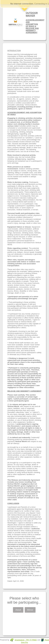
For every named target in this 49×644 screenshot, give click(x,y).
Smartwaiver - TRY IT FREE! (26, 640)
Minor (30, 610)
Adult (18, 610)
